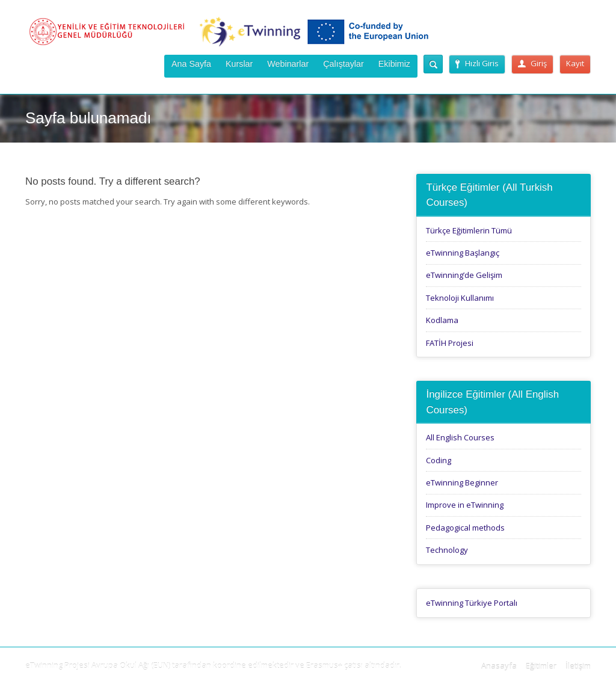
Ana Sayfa (191, 64)
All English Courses (460, 437)
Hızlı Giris (477, 63)
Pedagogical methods (465, 528)
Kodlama (442, 320)
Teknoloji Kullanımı (460, 298)
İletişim (578, 666)
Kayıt (575, 63)
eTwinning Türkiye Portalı (472, 603)
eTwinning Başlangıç (463, 253)
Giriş (532, 63)
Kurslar (239, 64)
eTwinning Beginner (462, 482)
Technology (447, 550)
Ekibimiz (394, 64)
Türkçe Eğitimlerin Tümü (469, 230)
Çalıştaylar (343, 64)
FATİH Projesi (450, 343)
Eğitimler (541, 666)
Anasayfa (499, 666)
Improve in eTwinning (465, 505)
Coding (439, 460)
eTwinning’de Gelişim (464, 275)
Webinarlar (288, 64)
